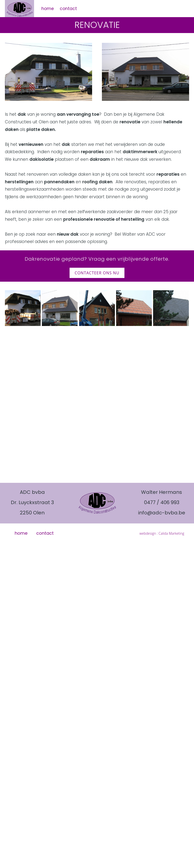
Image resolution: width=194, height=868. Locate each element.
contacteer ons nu (97, 273)
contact (68, 9)
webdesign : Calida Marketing (162, 533)
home (48, 9)
